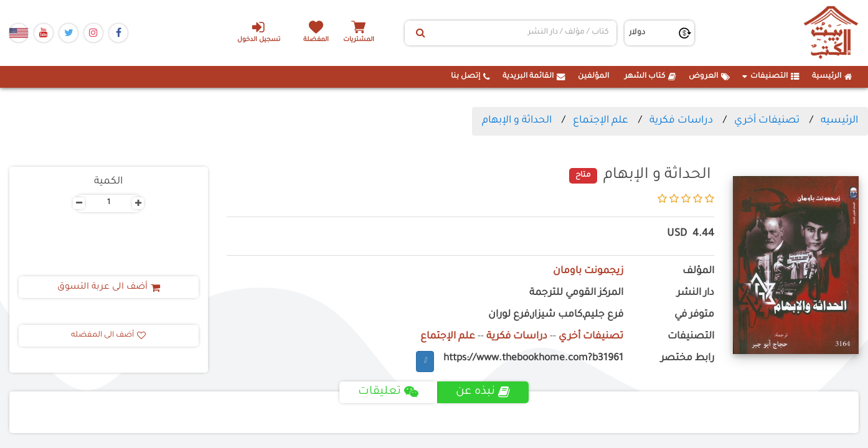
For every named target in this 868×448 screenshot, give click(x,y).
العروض (709, 77)
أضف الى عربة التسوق (109, 287)
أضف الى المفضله (108, 335)
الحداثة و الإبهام (517, 121)
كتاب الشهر (650, 77)
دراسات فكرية (681, 121)
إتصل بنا (470, 77)
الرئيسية (832, 77)
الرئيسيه (839, 121)
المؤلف (698, 272)
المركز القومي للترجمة (576, 293)
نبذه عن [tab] (483, 392)
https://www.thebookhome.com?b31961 (533, 359)
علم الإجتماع (601, 121)
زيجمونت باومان (588, 272)
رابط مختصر (687, 359)
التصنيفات (771, 77)
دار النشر (696, 293)
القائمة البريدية (534, 77)
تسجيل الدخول (259, 32)
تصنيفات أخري (767, 121)
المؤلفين (593, 77)
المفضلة (316, 40)
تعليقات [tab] (388, 392)
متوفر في (694, 315)
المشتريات (359, 40)
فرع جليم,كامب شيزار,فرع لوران (556, 315)
